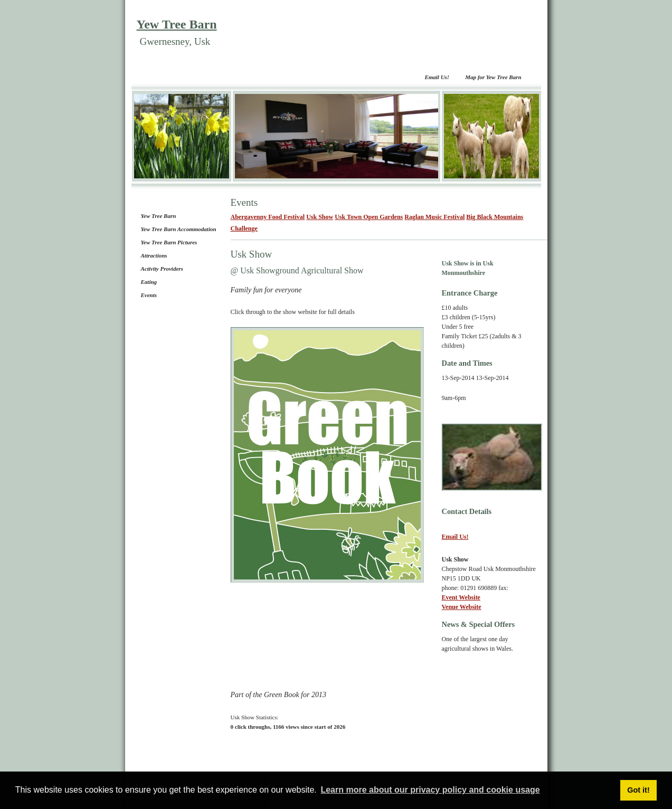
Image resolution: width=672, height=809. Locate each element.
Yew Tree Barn (177, 24)
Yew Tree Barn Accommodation (179, 229)
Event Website (461, 597)
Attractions (154, 255)
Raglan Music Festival (434, 217)
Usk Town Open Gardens (369, 217)
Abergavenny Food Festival (268, 217)
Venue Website (462, 607)
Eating (149, 282)
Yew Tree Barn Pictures (169, 242)
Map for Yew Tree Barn (493, 77)
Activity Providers (162, 269)
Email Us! (437, 77)
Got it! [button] (638, 790)
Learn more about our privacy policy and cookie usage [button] (430, 790)
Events (149, 295)
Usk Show (320, 217)
